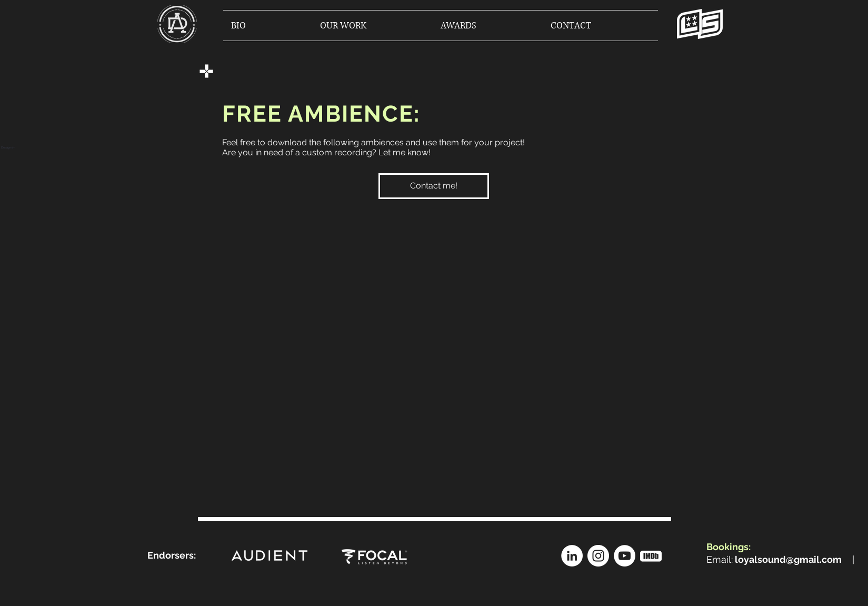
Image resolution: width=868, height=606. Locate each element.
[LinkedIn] (572, 556)
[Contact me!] (434, 186)
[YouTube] (625, 556)
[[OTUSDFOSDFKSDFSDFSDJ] (651, 556)
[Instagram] (598, 556)
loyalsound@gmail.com (788, 559)
